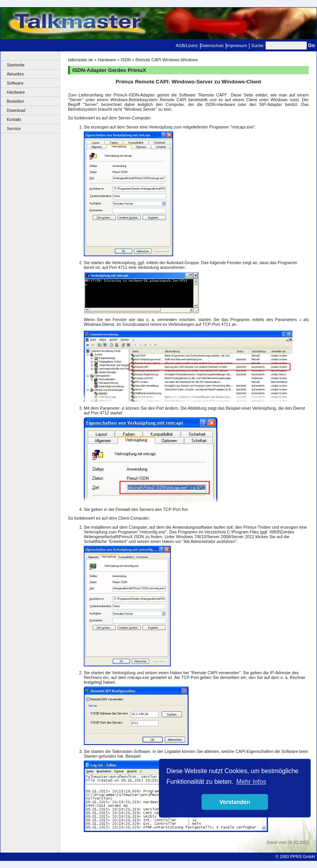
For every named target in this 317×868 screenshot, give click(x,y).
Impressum (237, 45)
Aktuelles (15, 74)
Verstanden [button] (235, 802)
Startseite (16, 65)
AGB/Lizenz (187, 45)
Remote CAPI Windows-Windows (167, 60)
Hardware (16, 92)
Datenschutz (212, 45)
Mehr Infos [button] (251, 782)
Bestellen (15, 101)
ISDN (125, 60)
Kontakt (14, 119)
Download (16, 110)
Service (14, 129)
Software (15, 83)
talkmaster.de (80, 60)
